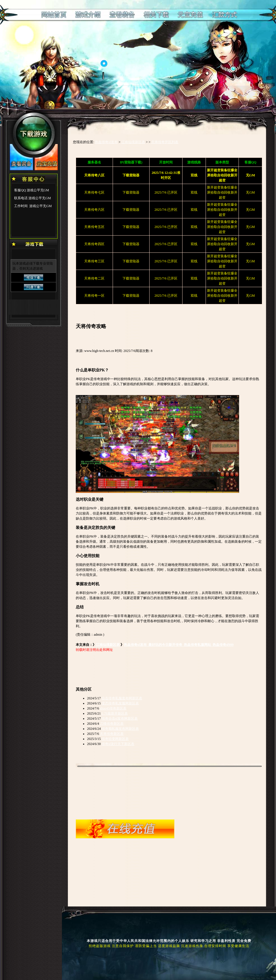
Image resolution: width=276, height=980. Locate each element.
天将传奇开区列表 (165, 142)
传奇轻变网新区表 (115, 739)
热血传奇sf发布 (106, 142)
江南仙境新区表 (133, 142)
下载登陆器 (131, 192)
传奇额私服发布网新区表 (120, 729)
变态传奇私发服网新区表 (120, 703)
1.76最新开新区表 (115, 713)
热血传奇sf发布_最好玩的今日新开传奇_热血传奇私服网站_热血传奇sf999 (179, 645)
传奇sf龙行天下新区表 (118, 744)
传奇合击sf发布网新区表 (120, 719)
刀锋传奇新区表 (112, 724)
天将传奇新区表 (112, 734)
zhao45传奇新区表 (113, 708)
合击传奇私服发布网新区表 (122, 698)
